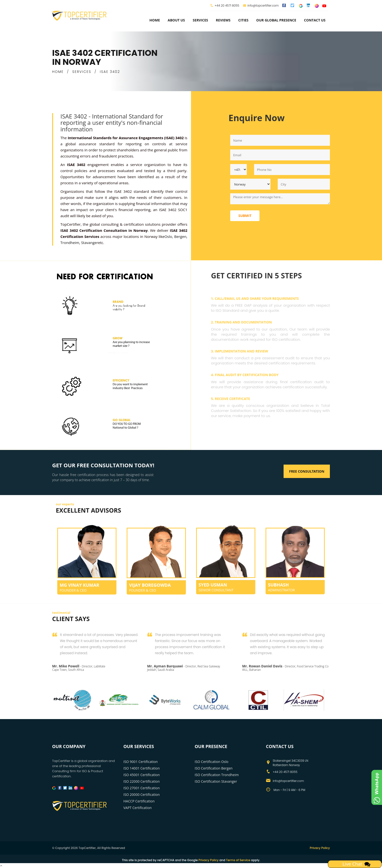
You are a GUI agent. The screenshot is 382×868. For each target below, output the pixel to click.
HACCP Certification (139, 801)
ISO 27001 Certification (142, 788)
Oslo (168, 236)
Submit (245, 216)
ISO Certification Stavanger (216, 781)
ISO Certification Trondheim (217, 775)
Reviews (223, 20)
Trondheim (70, 243)
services (200, 20)
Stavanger (90, 243)
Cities (243, 20)
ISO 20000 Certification (142, 795)
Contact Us (315, 20)
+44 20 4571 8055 (227, 5)
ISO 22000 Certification (142, 781)
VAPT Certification (138, 808)
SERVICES (82, 72)
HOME (58, 72)
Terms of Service (238, 860)
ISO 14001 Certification (142, 768)
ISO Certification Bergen (214, 768)
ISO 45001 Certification (142, 775)
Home (155, 20)
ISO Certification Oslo (211, 762)
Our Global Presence (276, 20)
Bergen (180, 236)
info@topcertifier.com (261, 5)
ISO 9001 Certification (141, 762)
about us (176, 20)
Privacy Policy (320, 848)
